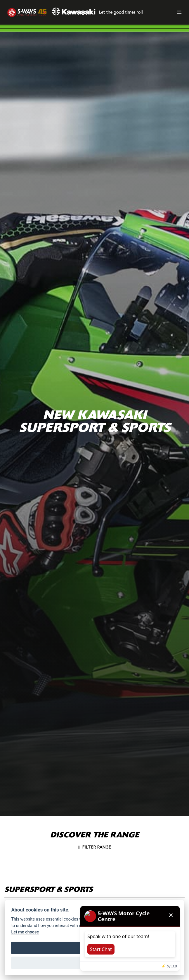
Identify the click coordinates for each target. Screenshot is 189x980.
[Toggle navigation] (179, 12)
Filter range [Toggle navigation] (95, 847)
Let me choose (25, 932)
